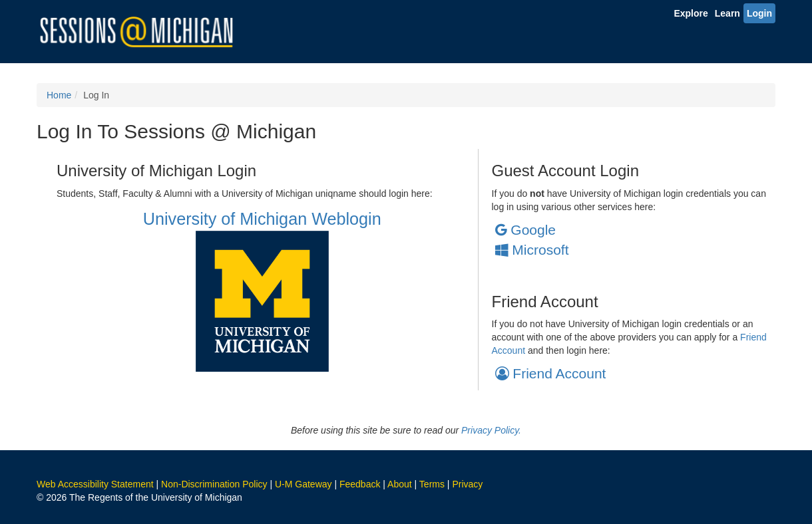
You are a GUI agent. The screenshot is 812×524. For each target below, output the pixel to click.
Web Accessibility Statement (95, 484)
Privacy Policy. (491, 430)
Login (759, 13)
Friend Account (551, 373)
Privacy (467, 484)
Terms (432, 484)
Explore (691, 13)
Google (526, 230)
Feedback (360, 484)
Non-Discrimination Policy (214, 484)
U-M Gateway (304, 484)
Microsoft (532, 250)
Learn (727, 13)
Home (59, 95)
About (400, 484)
